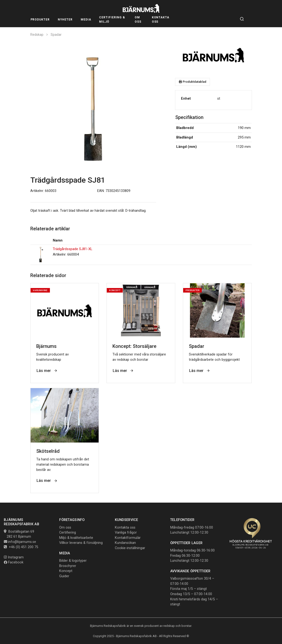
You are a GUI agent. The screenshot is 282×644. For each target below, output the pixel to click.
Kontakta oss (125, 528)
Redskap (37, 35)
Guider (64, 576)
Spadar (56, 35)
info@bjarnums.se (22, 542)
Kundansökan (125, 543)
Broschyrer (68, 566)
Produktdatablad (193, 82)
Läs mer (47, 371)
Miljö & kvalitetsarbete (76, 538)
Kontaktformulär (128, 538)
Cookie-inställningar (130, 548)
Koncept (66, 571)
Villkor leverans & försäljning (81, 543)
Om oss (65, 528)
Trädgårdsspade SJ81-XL (73, 249)
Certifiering (68, 533)
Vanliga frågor (126, 533)
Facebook (14, 562)
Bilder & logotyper (73, 561)
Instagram (14, 557)
